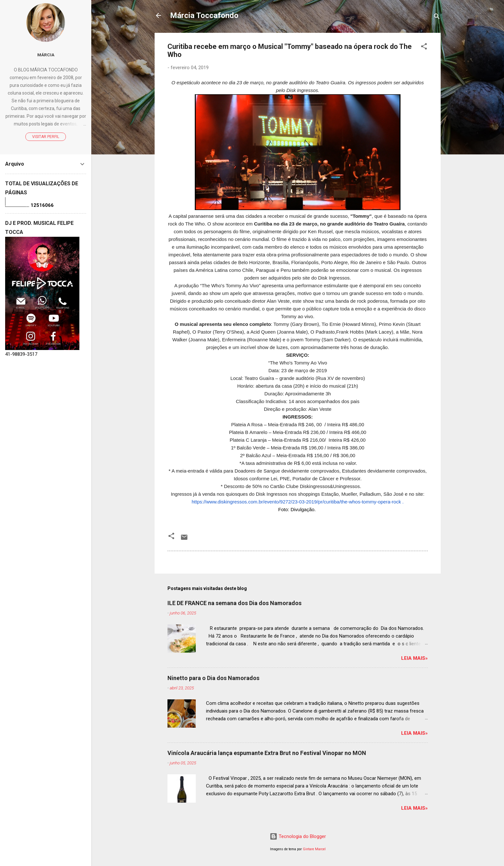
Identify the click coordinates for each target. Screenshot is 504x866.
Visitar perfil (46, 137)
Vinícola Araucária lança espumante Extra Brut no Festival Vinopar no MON (267, 753)
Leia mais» (414, 658)
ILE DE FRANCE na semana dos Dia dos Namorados (234, 603)
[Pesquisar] (437, 18)
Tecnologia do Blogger (298, 836)
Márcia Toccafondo (204, 15)
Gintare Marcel (314, 849)
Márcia (46, 55)
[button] (424, 47)
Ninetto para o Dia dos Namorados (213, 678)
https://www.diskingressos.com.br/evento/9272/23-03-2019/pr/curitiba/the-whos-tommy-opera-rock (296, 502)
